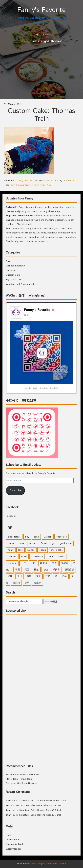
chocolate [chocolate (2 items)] (62, 537)
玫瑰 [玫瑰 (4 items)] (10, 576)
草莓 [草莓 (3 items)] (64, 576)
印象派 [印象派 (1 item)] (44, 563)
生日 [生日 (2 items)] (20, 576)
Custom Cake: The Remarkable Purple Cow (42, 801)
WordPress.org (14, 849)
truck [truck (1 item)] (50, 557)
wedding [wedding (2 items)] (12, 563)
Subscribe (15, 490)
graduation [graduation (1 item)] (66, 543)
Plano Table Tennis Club (19, 779)
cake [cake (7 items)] (36, 537)
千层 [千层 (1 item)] (33, 563)
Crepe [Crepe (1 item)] (11, 543)
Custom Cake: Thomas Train (41, 115)
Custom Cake (31, 181)
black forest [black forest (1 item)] (14, 537)
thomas (20, 185)
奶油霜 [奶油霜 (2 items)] (65, 563)
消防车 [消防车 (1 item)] (56, 570)
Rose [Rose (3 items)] (24, 557)
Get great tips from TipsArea (21, 783)
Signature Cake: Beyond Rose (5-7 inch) (41, 810)
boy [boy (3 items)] (27, 537)
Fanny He (69, 181)
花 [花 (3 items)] (56, 576)
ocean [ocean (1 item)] (43, 550)
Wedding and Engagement (20, 284)
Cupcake (10, 270)
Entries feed (12, 840)
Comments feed (14, 844)
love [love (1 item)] (21, 550)
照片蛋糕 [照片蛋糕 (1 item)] (69, 570)
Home (25, 41)
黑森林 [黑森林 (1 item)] (38, 583)
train (28, 185)
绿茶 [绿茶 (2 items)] (38, 576)
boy (13, 185)
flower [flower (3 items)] (44, 543)
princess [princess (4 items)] (12, 557)
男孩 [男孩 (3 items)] (29, 576)
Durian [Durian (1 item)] (33, 543)
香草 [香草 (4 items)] (27, 583)
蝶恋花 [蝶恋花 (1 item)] (16, 583)
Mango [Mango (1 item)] (31, 550)
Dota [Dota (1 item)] (22, 543)
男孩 (49, 185)
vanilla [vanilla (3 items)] (61, 557)
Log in (9, 835)
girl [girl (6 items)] (54, 543)
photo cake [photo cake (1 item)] (57, 550)
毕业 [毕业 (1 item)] (46, 570)
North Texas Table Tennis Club (22, 775)
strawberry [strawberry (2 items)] (37, 557)
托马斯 (35, 185)
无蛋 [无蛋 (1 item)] (27, 570)
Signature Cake (14, 280)
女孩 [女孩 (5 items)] (54, 563)
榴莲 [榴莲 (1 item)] (36, 570)
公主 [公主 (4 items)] (24, 563)
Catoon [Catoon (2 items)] (48, 537)
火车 (42, 185)
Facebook (12, 507)
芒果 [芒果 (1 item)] (48, 576)
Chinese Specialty (15, 266)
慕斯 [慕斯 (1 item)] (18, 570)
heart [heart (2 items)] (11, 550)
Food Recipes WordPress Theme (48, 864)
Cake (19, 181)
